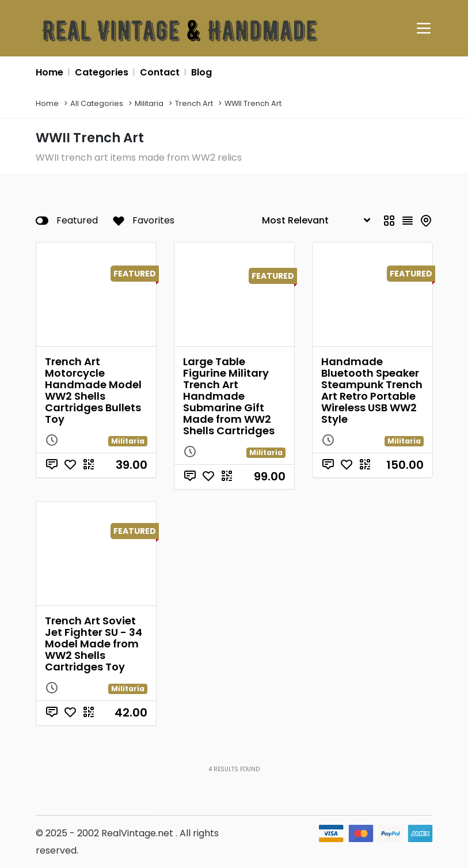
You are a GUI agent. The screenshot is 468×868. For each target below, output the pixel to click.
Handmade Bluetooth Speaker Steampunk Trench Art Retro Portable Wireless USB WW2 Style (372, 390)
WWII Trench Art (253, 103)
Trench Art (194, 103)
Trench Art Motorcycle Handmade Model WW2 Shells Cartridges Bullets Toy (93, 390)
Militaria (149, 103)
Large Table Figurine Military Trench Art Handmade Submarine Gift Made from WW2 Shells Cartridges (229, 396)
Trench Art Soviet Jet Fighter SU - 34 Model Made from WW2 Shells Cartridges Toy (94, 644)
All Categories (97, 103)
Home (47, 103)
